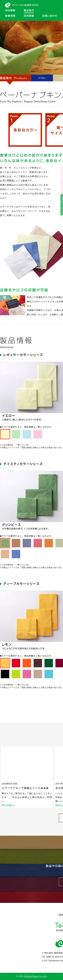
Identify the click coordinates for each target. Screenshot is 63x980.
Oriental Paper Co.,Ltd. (35, 976)
